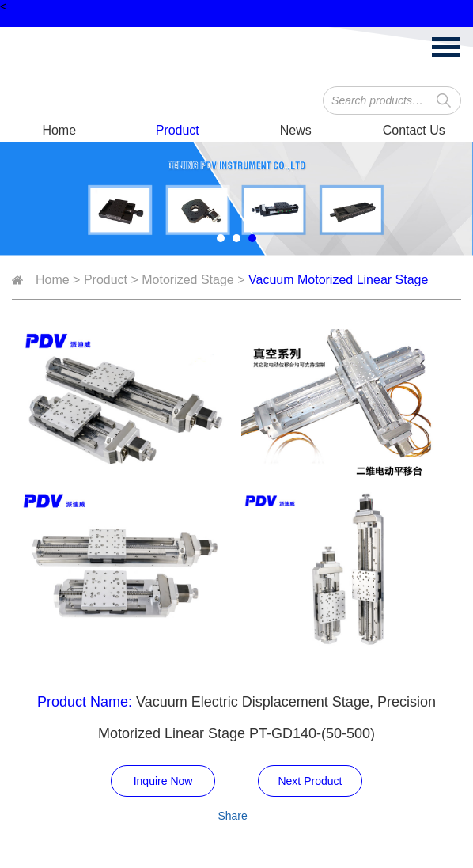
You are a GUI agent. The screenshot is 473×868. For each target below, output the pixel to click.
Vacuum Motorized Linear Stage (338, 280)
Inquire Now (163, 781)
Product (178, 130)
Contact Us (414, 130)
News (296, 130)
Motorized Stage (188, 280)
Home (59, 130)
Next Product (310, 781)
